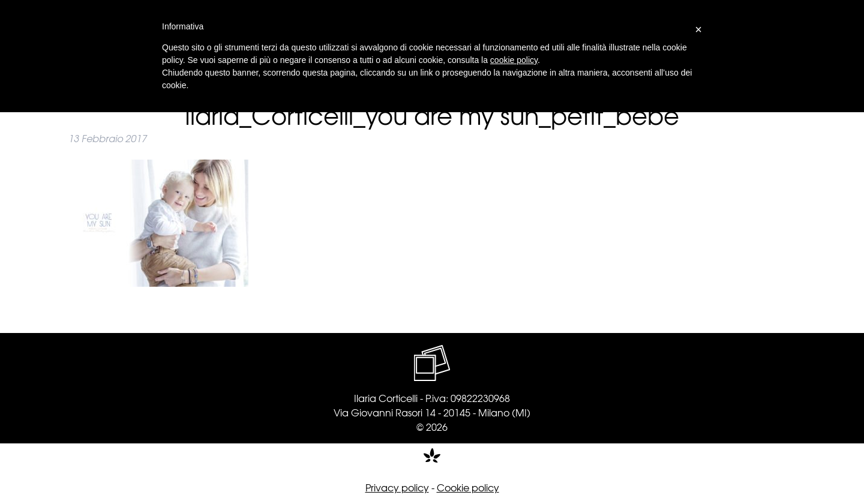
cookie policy (514, 60)
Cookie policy (468, 487)
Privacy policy (397, 487)
